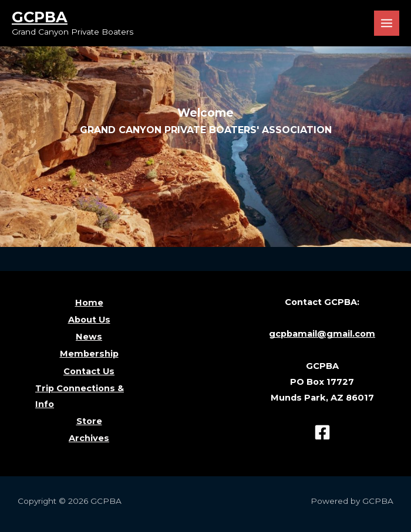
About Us (89, 320)
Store (89, 421)
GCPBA (40, 17)
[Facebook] (322, 432)
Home (89, 303)
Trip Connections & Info (80, 396)
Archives (89, 438)
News (89, 337)
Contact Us (89, 371)
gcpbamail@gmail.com (322, 334)
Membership (89, 354)
